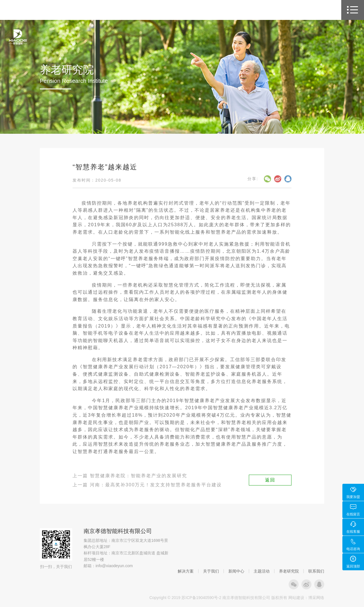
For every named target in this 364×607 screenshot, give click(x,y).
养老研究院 (289, 571)
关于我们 (211, 571)
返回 (270, 480)
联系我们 (316, 571)
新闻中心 (236, 571)
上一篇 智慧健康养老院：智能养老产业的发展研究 (130, 476)
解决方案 (186, 571)
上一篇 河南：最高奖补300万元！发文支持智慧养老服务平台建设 (147, 485)
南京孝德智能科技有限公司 (118, 531)
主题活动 (262, 571)
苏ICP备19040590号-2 (201, 598)
